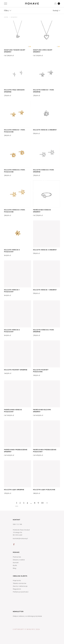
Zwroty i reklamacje (20, 586)
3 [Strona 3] (24, 503)
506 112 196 (17, 524)
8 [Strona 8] (35, 503)
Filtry (6, 10)
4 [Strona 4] (27, 503)
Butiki (15, 565)
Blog (15, 568)
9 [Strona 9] (38, 503)
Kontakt (16, 563)
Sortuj (55, 10)
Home (6, 17)
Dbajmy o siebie (19, 560)
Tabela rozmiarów (20, 583)
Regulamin (17, 589)
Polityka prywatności (21, 592)
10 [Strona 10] (42, 503)
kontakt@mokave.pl (20, 539)
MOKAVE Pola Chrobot (21, 530)
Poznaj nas (17, 557)
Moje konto (17, 581)
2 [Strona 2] (20, 503)
